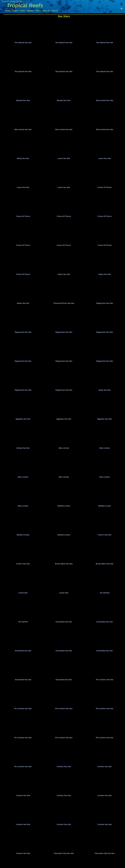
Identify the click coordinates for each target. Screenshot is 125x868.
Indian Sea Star (64, 277)
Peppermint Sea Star (105, 307)
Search (55, 11)
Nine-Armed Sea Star (105, 102)
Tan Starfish (105, 600)
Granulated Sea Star (64, 629)
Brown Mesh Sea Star (64, 570)
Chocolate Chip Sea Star (64, 863)
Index (23, 11)
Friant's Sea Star (105, 541)
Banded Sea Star (23, 102)
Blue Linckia (64, 453)
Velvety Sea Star (23, 453)
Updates (30, 11)
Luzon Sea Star (64, 160)
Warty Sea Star (23, 160)
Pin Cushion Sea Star (105, 687)
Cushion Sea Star (64, 775)
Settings (46, 11)
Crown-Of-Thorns (105, 189)
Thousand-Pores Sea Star (64, 307)
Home (8, 11)
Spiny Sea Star (105, 395)
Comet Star (23, 600)
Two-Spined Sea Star (23, 43)
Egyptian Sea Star (23, 424)
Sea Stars (64, 16)
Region (15, 11)
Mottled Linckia (64, 512)
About (38, 11)
